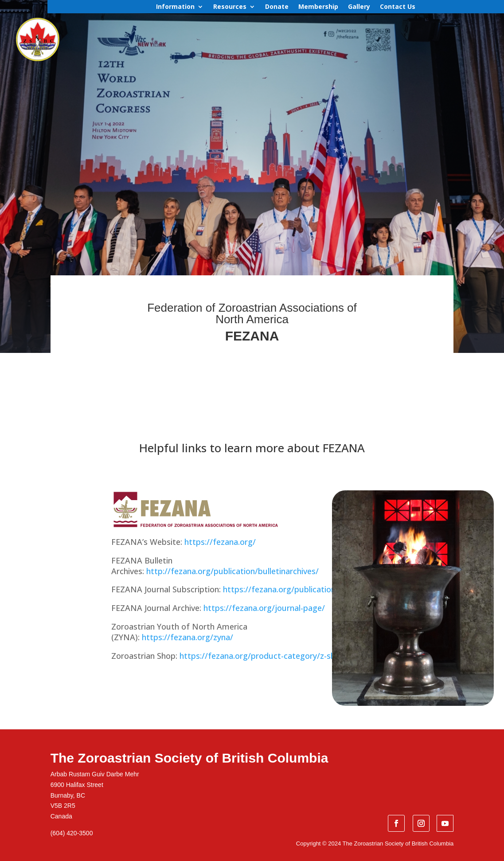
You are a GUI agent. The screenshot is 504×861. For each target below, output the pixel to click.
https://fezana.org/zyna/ (188, 637)
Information (175, 7)
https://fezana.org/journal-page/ (264, 608)
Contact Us (398, 7)
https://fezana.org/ (220, 542)
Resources (230, 7)
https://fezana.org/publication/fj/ (285, 589)
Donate (277, 7)
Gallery (359, 7)
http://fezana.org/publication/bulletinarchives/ (232, 571)
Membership (318, 7)
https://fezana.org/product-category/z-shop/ (264, 656)
